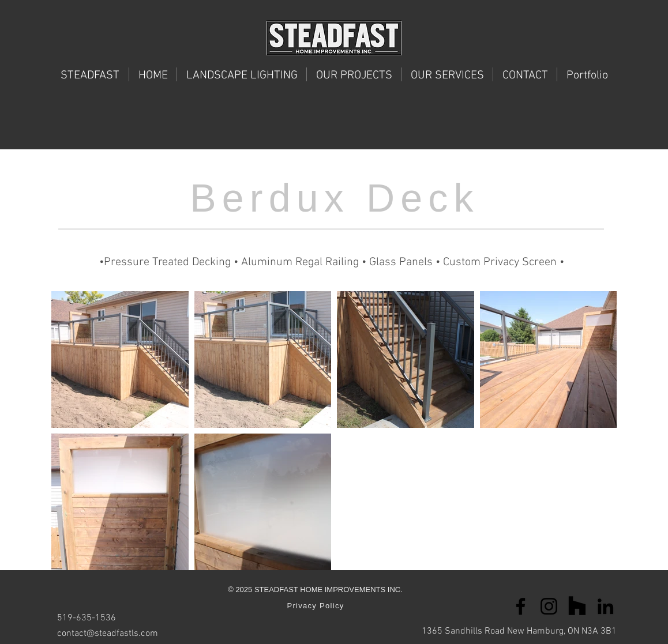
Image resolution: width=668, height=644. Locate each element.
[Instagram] (549, 606)
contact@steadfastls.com (108, 634)
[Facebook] (521, 606)
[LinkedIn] (605, 606)
